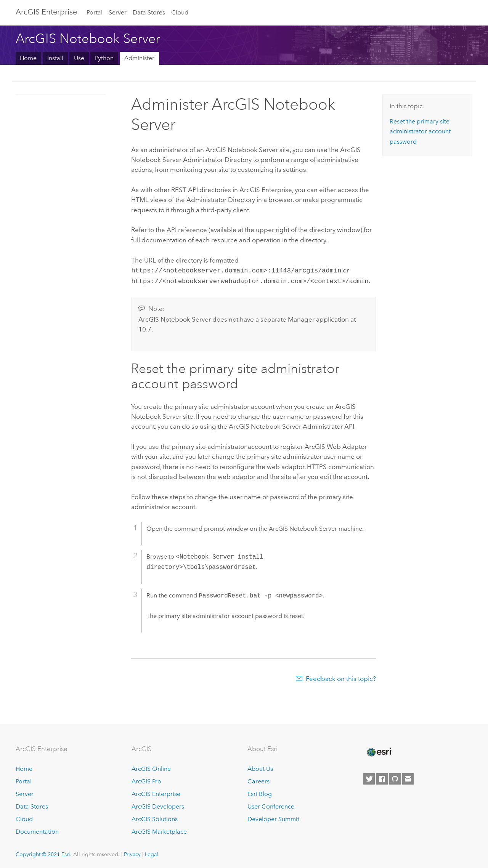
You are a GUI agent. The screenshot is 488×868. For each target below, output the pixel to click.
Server (118, 12)
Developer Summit (273, 818)
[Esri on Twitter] (369, 778)
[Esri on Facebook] (382, 778)
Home (28, 58)
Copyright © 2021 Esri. (44, 853)
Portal (95, 12)
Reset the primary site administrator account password (420, 131)
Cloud (180, 12)
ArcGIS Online (151, 767)
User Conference (271, 805)
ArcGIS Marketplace (159, 830)
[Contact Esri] (408, 778)
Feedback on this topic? (341, 677)
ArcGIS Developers (158, 805)
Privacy (132, 853)
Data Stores (149, 12)
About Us (260, 767)
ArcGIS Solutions (155, 818)
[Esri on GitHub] (395, 778)
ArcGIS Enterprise (156, 792)
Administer (139, 58)
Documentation (37, 830)
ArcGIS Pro (146, 780)
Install (55, 58)
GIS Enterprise (46, 12)
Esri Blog (260, 792)
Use (79, 58)
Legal (152, 853)
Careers (258, 780)
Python (104, 58)
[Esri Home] (379, 751)
